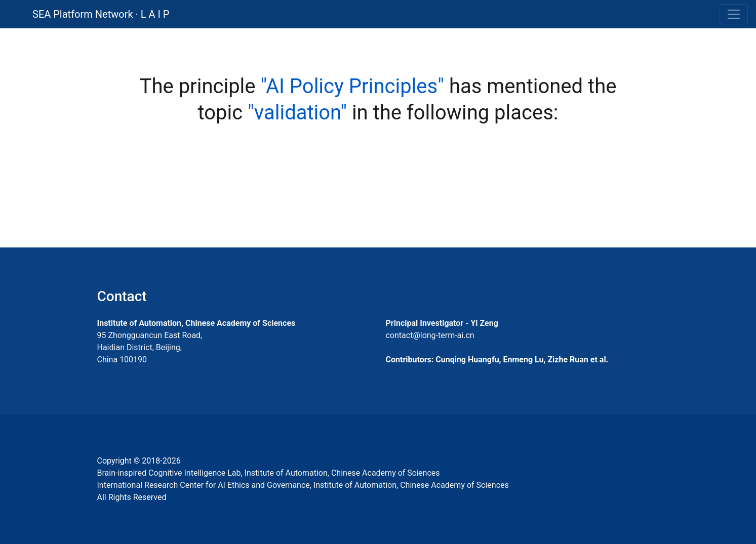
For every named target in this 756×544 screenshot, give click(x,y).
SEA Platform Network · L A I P (101, 14)
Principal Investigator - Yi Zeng (442, 323)
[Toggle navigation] (734, 14)
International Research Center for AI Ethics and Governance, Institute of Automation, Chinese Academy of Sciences (303, 485)
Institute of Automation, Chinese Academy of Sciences (196, 323)
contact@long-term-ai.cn (430, 335)
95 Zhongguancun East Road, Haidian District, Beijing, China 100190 (150, 347)
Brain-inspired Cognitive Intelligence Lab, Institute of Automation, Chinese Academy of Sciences (269, 473)
